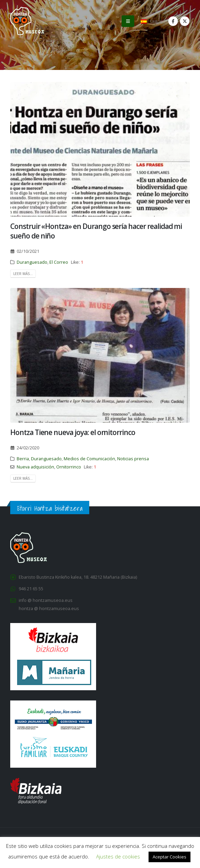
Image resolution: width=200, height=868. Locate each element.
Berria (23, 459)
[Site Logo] (27, 21)
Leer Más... (23, 274)
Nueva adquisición (35, 467)
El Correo (59, 262)
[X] (185, 21)
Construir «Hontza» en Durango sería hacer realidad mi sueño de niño (96, 231)
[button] (128, 21)
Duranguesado (32, 262)
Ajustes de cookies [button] (118, 856)
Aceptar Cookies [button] (170, 857)
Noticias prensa (133, 459)
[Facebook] (173, 21)
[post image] (100, 149)
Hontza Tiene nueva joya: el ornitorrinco (73, 432)
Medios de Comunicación (89, 459)
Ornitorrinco (69, 467)
